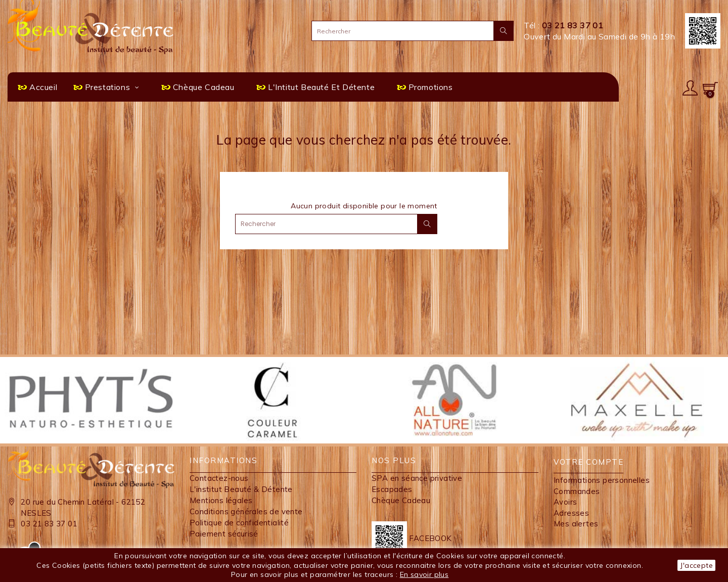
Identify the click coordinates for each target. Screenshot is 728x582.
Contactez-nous (219, 478)
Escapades (392, 489)
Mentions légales (221, 500)
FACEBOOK (412, 538)
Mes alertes (576, 524)
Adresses (571, 513)
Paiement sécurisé (224, 534)
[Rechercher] (413, 31)
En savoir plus (424, 574)
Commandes (577, 491)
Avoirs (565, 502)
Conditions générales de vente (246, 511)
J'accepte (696, 565)
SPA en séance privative (417, 478)
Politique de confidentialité (239, 523)
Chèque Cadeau (401, 500)
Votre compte (588, 462)
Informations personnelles (602, 480)
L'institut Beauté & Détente (241, 489)
